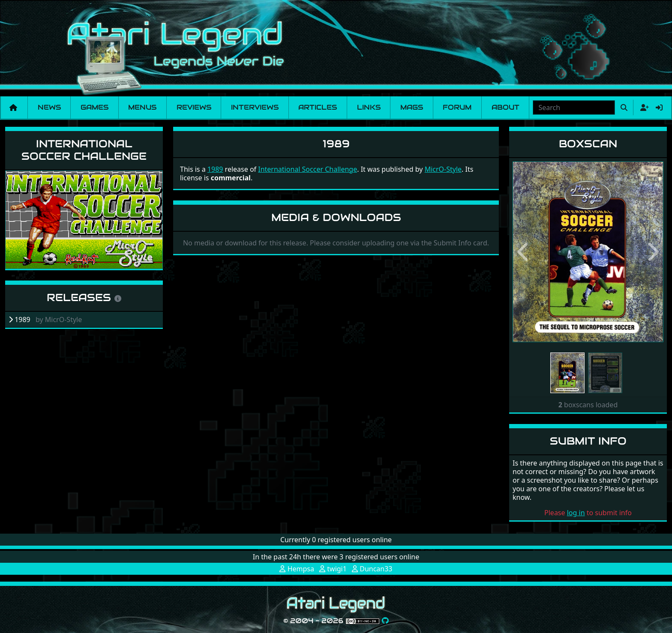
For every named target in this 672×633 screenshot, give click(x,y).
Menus (142, 107)
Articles (318, 107)
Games (94, 107)
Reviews (194, 107)
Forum (457, 107)
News (49, 107)
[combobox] (574, 107)
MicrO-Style (443, 169)
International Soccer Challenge (84, 150)
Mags (412, 107)
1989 (215, 169)
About (505, 107)
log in (576, 513)
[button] (524, 252)
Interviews (255, 107)
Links (369, 107)
